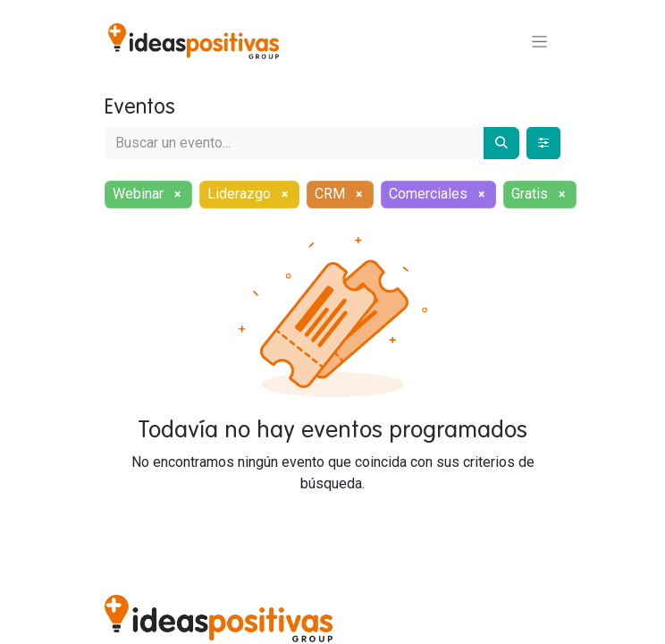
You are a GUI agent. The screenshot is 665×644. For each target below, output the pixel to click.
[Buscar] (501, 143)
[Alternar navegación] (539, 41)
